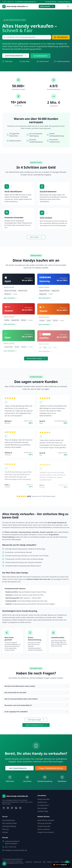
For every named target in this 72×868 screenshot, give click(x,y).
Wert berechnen (61, 37)
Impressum (29, 862)
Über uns (5, 829)
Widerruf (50, 862)
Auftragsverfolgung (64, 2)
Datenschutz (38, 862)
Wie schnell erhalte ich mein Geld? (36, 693)
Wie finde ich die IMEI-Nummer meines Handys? (36, 686)
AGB (44, 862)
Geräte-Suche (42, 802)
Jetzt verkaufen (47, 6)
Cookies (56, 862)
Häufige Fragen (43, 811)
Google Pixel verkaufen (46, 832)
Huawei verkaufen (44, 826)
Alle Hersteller (42, 808)
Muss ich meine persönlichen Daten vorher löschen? (36, 699)
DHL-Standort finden (10, 823)
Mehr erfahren (36, 237)
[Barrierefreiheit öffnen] (4, 864)
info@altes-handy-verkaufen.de (16, 850)
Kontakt (5, 832)
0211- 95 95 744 (10, 847)
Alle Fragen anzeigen (36, 720)
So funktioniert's (41, 56)
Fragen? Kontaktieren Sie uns (36, 725)
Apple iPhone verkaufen (46, 820)
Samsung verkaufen (45, 823)
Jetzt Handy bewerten (16, 56)
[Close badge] (68, 865)
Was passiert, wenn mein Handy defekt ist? (36, 705)
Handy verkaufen (43, 799)
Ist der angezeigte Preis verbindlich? (36, 712)
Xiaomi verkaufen (44, 829)
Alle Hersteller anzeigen (36, 358)
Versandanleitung (51, 2)
